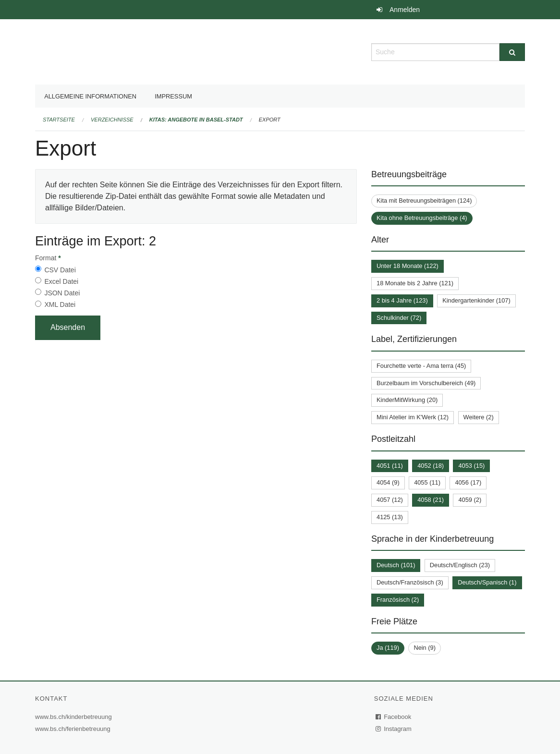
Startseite (59, 120)
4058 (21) (431, 500)
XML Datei (60, 304)
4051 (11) (390, 466)
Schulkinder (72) (399, 318)
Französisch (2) (398, 600)
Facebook (394, 717)
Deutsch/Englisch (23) (460, 565)
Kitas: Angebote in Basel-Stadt (196, 120)
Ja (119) (388, 648)
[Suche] (512, 52)
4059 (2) (470, 500)
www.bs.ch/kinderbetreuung (75, 717)
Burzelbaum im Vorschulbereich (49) (426, 383)
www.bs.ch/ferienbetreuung (74, 729)
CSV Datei (60, 270)
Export (270, 120)
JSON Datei (62, 293)
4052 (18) (431, 466)
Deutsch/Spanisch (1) (487, 582)
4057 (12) (390, 500)
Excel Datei (61, 281)
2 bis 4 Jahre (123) (402, 300)
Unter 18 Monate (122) (408, 266)
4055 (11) (427, 482)
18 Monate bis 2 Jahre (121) (415, 283)
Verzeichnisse (112, 120)
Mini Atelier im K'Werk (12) (413, 417)
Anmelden (405, 10)
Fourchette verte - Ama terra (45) (421, 366)
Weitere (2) (479, 417)
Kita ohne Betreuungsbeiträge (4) (422, 218)
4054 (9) (388, 482)
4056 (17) (468, 482)
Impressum (173, 96)
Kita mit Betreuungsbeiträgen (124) (424, 201)
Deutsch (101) (396, 565)
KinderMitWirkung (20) (407, 400)
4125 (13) (390, 517)
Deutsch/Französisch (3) (410, 582)
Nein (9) (425, 648)
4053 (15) (471, 466)
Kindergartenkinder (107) (476, 300)
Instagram (394, 729)
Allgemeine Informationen (90, 96)
